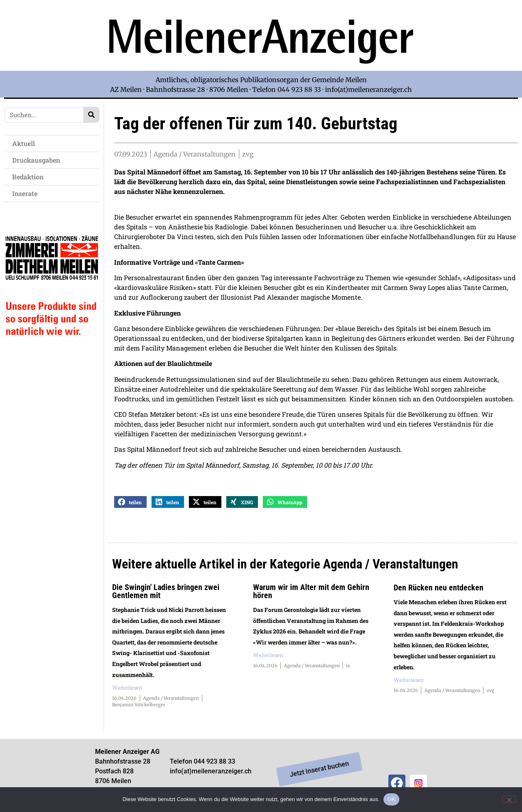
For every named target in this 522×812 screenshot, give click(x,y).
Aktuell (26, 143)
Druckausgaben (36, 160)
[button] (130, 505)
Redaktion (30, 177)
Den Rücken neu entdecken (439, 591)
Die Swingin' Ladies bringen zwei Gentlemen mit (166, 594)
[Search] (91, 115)
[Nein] (509, 799)
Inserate (27, 193)
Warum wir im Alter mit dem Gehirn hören (311, 594)
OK (391, 799)
